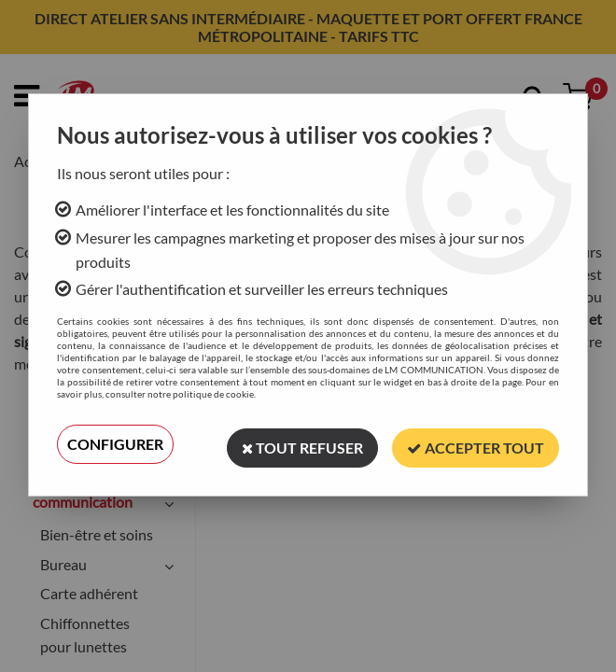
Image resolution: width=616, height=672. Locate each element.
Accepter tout (476, 444)
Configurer (115, 444)
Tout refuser (302, 444)
